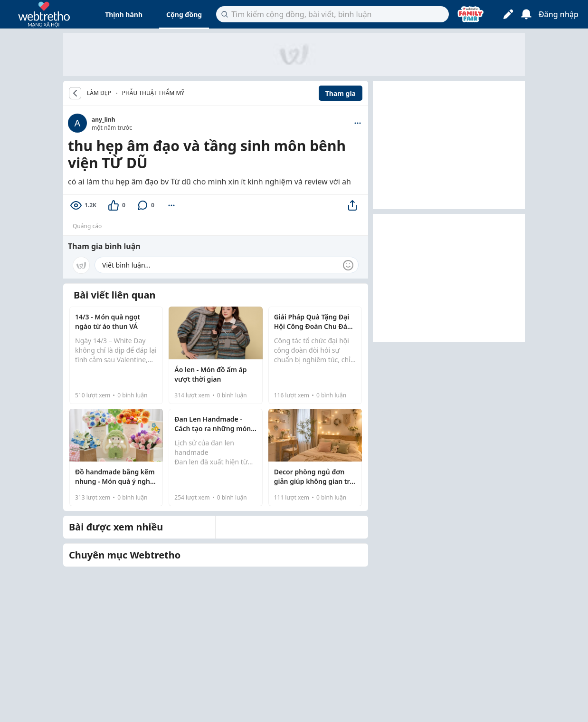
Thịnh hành (124, 14)
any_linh (104, 120)
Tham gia (341, 93)
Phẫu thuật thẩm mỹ (153, 93)
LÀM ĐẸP (99, 93)
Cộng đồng (184, 14)
